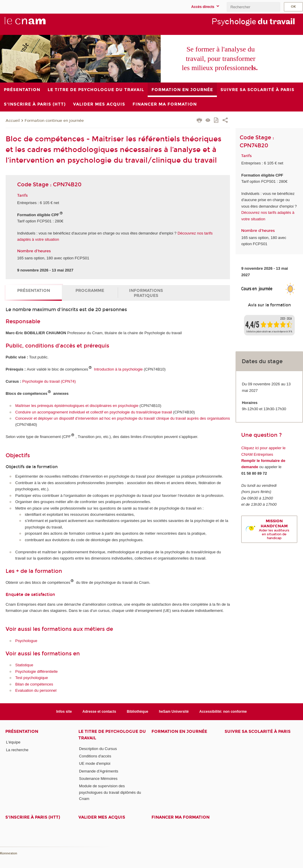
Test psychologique (32, 678)
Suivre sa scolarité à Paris (258, 732)
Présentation (34, 291)
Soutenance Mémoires (98, 779)
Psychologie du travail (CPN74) (49, 381)
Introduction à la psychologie (119, 369)
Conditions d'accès (95, 756)
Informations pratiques (146, 293)
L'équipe (13, 742)
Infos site (64, 712)
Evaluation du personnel (36, 690)
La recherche (17, 750)
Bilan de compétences (34, 684)
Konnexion (9, 853)
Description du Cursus (98, 749)
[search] (253, 7)
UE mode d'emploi (95, 763)
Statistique (24, 665)
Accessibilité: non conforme (223, 712)
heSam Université (174, 712)
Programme (90, 291)
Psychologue (26, 641)
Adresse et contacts (99, 712)
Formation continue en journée (54, 121)
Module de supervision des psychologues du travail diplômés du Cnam (110, 792)
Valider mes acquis (102, 817)
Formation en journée (179, 732)
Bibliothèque (137, 712)
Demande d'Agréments (99, 771)
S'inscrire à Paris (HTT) (33, 817)
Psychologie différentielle (37, 671)
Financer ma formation (180, 817)
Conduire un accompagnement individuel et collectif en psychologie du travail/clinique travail (94, 412)
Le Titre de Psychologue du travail (112, 735)
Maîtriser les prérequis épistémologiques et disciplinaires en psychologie (77, 406)
